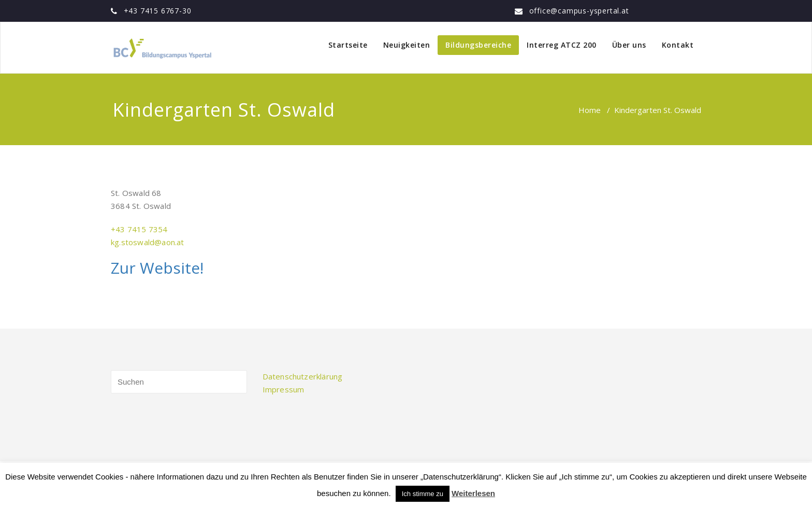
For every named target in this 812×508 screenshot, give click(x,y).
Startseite (348, 45)
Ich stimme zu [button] (423, 494)
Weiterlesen (473, 493)
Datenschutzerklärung (303, 376)
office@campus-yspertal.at (579, 11)
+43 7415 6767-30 (158, 11)
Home (590, 110)
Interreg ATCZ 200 (562, 45)
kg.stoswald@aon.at (148, 242)
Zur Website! (157, 268)
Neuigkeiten (407, 45)
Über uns (629, 45)
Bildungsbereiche (478, 45)
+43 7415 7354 (139, 229)
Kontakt (678, 45)
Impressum (284, 389)
